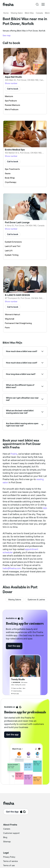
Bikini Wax (29, 13)
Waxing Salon (17, 13)
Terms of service (10, 861)
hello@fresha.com (12, 568)
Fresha (14, 454)
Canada (39, 13)
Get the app (14, 646)
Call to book (13, 89)
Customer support (11, 833)
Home (6, 13)
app (45, 508)
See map (7, 36)
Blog (5, 837)
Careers (7, 829)
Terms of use (9, 865)
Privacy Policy (9, 857)
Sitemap (7, 842)
